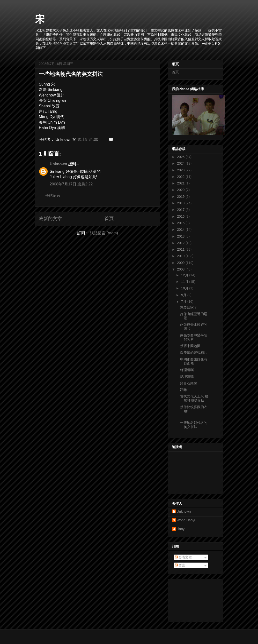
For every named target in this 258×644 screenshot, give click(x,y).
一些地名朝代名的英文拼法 (71, 74)
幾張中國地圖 (190, 346)
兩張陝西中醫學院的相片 (194, 337)
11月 (185, 282)
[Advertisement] (194, 599)
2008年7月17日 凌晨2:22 (71, 184)
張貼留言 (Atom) (104, 233)
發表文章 (184, 557)
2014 (181, 230)
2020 (181, 190)
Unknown (59, 164)
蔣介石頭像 (189, 383)
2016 (181, 216)
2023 (181, 170)
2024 (181, 163)
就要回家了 (189, 307)
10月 (185, 288)
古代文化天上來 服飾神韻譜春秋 (194, 398)
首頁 (109, 219)
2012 (181, 243)
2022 (181, 177)
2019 (181, 197)
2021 (181, 183)
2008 (181, 269)
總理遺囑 (187, 370)
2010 (181, 256)
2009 (181, 263)
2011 (181, 249)
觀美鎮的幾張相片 (194, 353)
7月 (184, 302)
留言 (180, 565)
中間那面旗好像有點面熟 (194, 361)
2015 (181, 223)
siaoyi (181, 529)
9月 (184, 295)
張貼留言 (53, 195)
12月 (185, 275)
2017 (181, 210)
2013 (181, 236)
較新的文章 (50, 219)
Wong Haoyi (186, 520)
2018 (181, 203)
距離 (184, 390)
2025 (181, 157)
